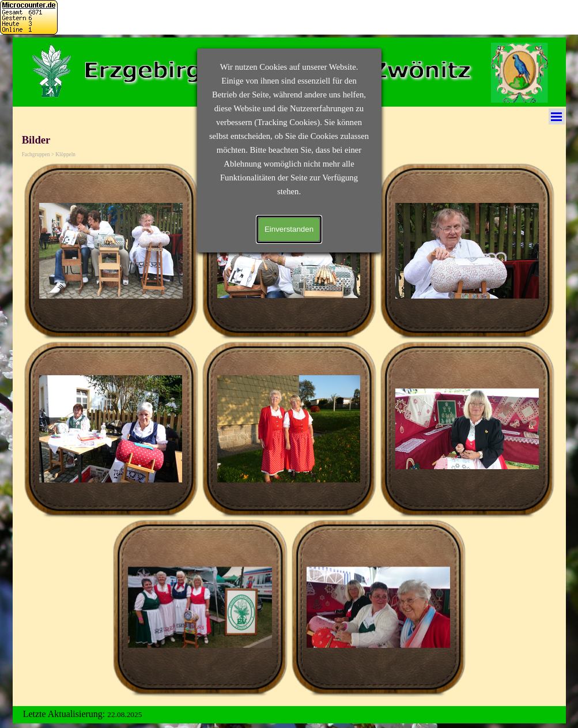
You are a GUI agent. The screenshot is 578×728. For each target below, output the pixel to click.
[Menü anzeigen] (557, 116)
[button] (111, 251)
